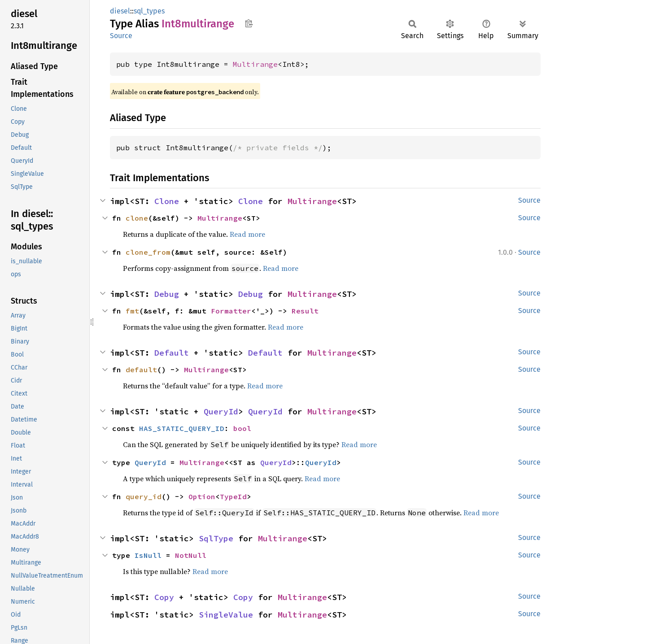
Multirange (255, 64)
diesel (120, 11)
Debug (167, 294)
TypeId (233, 496)
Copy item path (249, 23)
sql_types (149, 11)
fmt (132, 311)
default (141, 370)
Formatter (231, 311)
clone (137, 218)
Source (121, 36)
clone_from (148, 252)
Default (172, 353)
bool (242, 428)
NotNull (191, 555)
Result (305, 311)
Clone (167, 201)
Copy (164, 597)
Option (202, 496)
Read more (247, 234)
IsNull (148, 555)
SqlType (216, 538)
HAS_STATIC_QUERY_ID (182, 428)
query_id (144, 496)
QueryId (221, 411)
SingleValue (226, 615)
